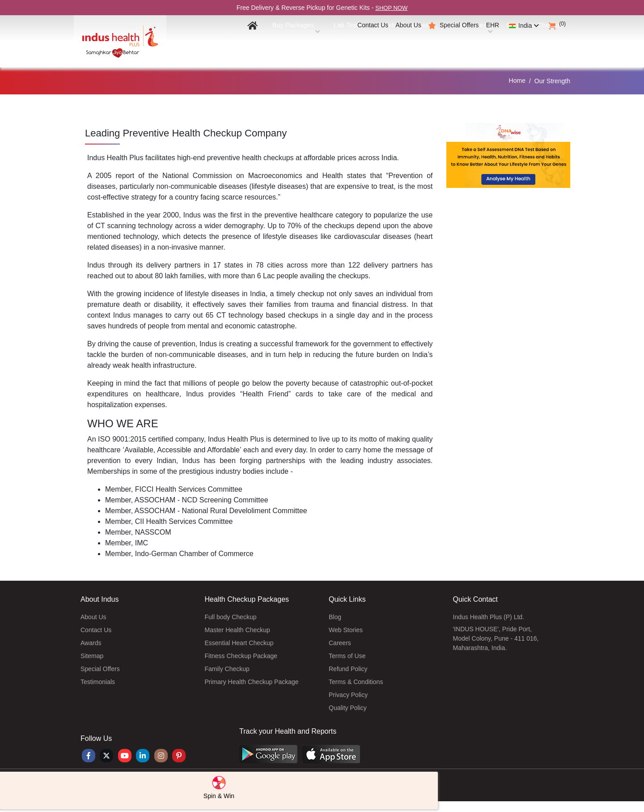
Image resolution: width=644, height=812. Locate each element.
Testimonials (98, 682)
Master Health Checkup (237, 630)
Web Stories (346, 630)
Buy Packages (278, 45)
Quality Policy (348, 708)
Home (517, 81)
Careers (340, 643)
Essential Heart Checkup (239, 643)
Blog (335, 617)
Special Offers (459, 25)
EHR (493, 25)
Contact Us (373, 25)
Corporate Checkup (531, 45)
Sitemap (92, 656)
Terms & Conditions (356, 682)
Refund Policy (348, 669)
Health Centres (459, 45)
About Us (408, 25)
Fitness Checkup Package (241, 656)
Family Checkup (227, 669)
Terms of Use (347, 656)
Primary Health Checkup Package (252, 682)
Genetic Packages (390, 45)
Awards (91, 643)
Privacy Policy (348, 695)
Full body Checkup (231, 617)
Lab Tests (332, 45)
